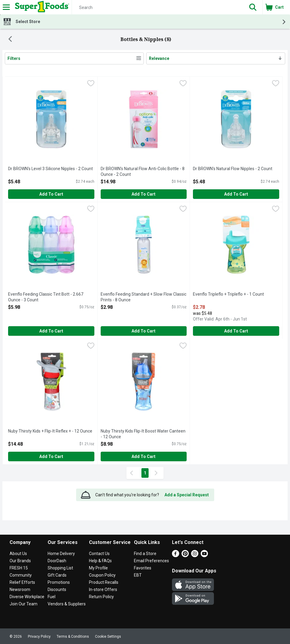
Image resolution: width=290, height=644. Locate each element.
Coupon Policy (102, 575)
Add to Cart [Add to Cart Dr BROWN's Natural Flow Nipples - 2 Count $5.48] (236, 194)
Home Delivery (61, 554)
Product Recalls (104, 582)
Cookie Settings (108, 637)
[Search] (158, 7)
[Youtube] (204, 555)
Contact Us (99, 554)
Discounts (57, 589)
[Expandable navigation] (6, 7)
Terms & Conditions (73, 637)
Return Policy (101, 597)
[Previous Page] (133, 473)
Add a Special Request (187, 495)
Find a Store (145, 554)
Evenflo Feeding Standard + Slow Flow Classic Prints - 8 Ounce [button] (144, 297)
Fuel (52, 597)
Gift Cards (57, 575)
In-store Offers (103, 589)
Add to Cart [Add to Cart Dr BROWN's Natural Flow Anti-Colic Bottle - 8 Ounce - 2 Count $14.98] (144, 194)
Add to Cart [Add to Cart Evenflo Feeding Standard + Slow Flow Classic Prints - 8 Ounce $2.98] (144, 331)
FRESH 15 (19, 568)
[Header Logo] (41, 7)
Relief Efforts (22, 582)
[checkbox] (91, 84)
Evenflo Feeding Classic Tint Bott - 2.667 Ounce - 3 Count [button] (46, 297)
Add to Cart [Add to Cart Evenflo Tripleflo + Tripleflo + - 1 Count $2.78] (236, 331)
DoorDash (57, 561)
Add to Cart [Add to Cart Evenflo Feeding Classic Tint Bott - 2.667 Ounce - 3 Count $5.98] (51, 331)
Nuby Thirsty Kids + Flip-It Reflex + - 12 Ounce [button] (50, 431)
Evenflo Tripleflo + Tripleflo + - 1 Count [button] (228, 294)
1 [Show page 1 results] (145, 473)
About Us (18, 554)
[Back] (10, 40)
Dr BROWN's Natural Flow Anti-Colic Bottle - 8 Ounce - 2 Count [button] (143, 172)
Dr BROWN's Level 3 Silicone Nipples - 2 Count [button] (50, 169)
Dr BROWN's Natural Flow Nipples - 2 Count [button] (233, 169)
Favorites (143, 568)
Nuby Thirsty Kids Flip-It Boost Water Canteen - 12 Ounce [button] (143, 434)
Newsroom (20, 589)
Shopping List (60, 568)
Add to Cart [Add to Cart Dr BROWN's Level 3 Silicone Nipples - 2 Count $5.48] (51, 194)
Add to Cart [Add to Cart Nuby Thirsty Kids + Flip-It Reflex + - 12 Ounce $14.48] (51, 456)
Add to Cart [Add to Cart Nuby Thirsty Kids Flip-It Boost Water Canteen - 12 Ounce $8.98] (144, 456)
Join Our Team (24, 604)
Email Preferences (151, 561)
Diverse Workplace (27, 597)
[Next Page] (157, 473)
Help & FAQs (100, 561)
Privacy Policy (39, 637)
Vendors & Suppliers (67, 604)
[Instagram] (195, 555)
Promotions (59, 582)
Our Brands (20, 561)
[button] (253, 7)
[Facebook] (176, 555)
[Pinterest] (185, 555)
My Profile (98, 568)
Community (21, 575)
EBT (138, 575)
